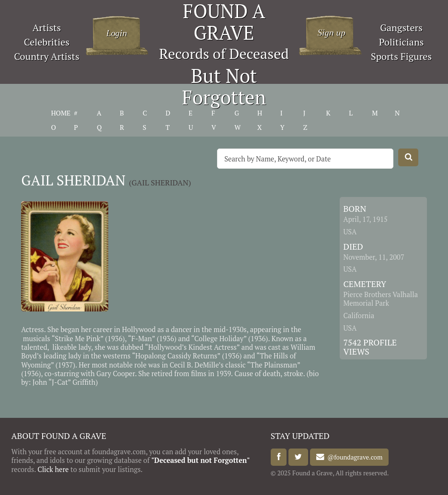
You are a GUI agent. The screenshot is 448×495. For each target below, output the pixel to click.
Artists (47, 28)
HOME (61, 113)
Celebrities (47, 42)
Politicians (402, 42)
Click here (53, 469)
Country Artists (46, 56)
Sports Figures (401, 56)
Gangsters (401, 28)
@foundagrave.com (353, 457)
